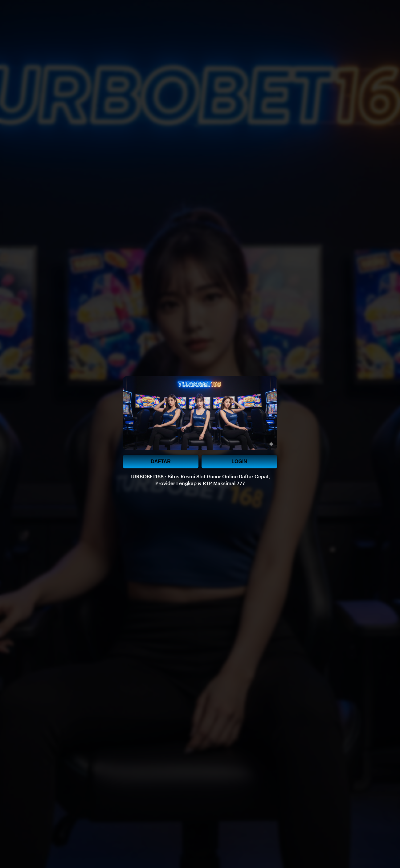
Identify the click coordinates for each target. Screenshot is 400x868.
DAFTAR (161, 461)
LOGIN (239, 461)
